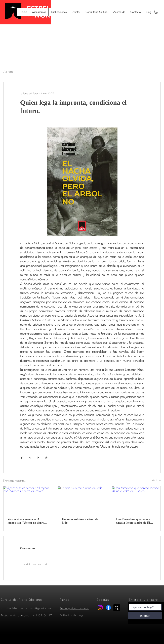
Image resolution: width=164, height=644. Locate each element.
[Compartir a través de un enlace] (46, 458)
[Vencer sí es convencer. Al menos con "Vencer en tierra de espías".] (28, 500)
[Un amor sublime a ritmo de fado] (82, 500)
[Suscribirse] (145, 616)
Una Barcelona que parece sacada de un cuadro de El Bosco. (133, 521)
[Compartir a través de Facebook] (22, 458)
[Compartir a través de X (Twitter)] (30, 458)
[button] (156, 12)
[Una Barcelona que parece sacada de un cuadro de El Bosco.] (136, 500)
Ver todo (156, 480)
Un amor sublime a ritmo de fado (80, 521)
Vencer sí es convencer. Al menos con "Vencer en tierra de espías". (26, 521)
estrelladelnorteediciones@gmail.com (26, 608)
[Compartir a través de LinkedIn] (38, 458)
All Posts (8, 72)
